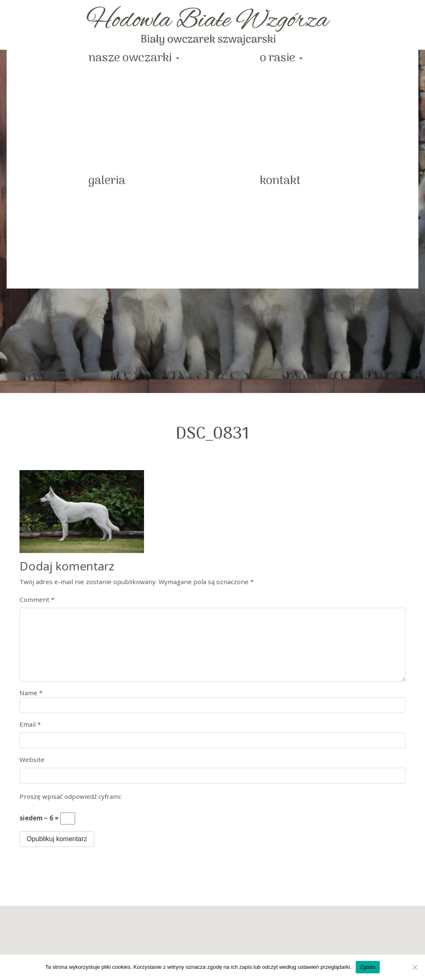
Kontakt (280, 181)
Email (30, 724)
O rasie (279, 58)
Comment (37, 599)
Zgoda (368, 967)
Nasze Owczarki (131, 58)
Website (32, 759)
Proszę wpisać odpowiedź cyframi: (71, 796)
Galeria (107, 181)
